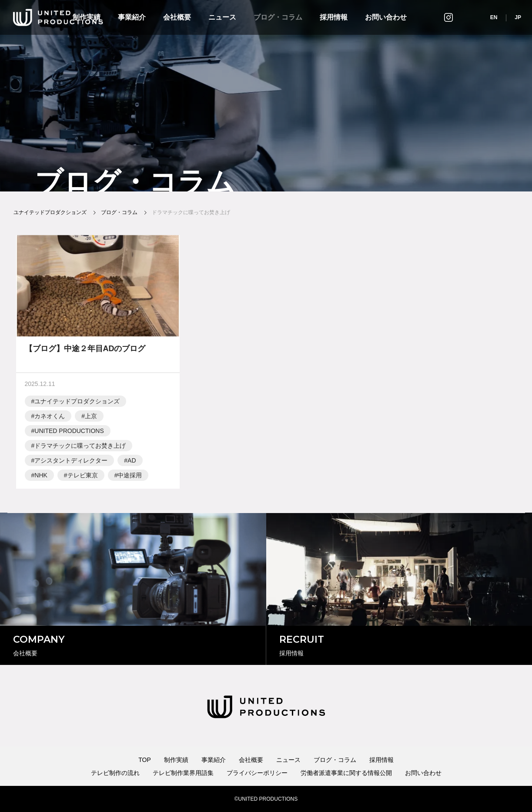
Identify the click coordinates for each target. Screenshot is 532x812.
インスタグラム (448, 17)
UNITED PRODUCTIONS (69, 433)
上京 (91, 418)
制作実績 (176, 760)
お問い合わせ (386, 17)
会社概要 (177, 17)
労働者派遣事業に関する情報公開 (346, 773)
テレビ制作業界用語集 (183, 773)
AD (132, 463)
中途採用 (130, 477)
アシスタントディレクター (71, 463)
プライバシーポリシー (257, 773)
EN (494, 17)
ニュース (222, 17)
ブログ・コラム (278, 17)
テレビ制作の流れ (115, 773)
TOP (145, 760)
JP (518, 17)
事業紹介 (132, 17)
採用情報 (334, 17)
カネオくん (50, 418)
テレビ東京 (83, 477)
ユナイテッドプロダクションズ (77, 403)
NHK (41, 477)
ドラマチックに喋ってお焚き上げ (80, 448)
